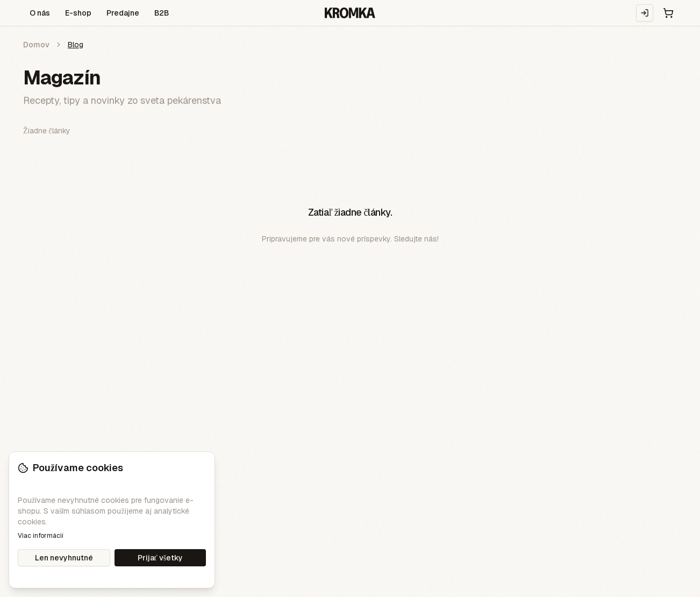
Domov (36, 45)
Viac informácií (41, 536)
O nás (40, 13)
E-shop (78, 13)
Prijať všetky (160, 558)
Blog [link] (76, 45)
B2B (162, 13)
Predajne (123, 13)
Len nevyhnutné (64, 558)
